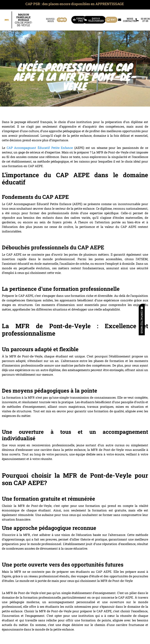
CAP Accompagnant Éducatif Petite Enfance (40, 148)
